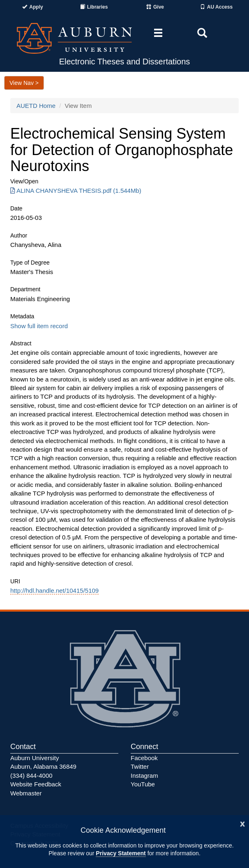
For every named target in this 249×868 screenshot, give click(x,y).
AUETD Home (36, 106)
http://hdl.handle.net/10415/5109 (54, 590)
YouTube (143, 784)
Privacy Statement (121, 853)
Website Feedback (36, 784)
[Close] (242, 823)
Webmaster (26, 793)
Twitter (140, 766)
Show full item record (39, 326)
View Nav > (24, 83)
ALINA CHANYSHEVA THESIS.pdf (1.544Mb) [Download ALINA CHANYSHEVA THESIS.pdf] (76, 191)
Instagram (144, 775)
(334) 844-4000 (31, 775)
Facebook (144, 758)
